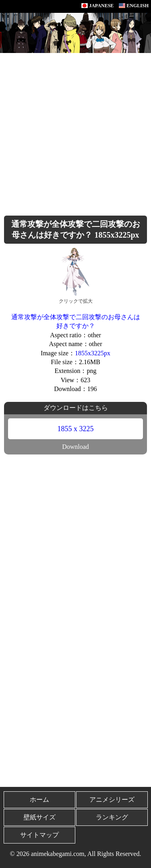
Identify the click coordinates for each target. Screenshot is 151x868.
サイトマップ (39, 835)
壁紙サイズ (39, 817)
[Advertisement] (75, 132)
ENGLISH (134, 6)
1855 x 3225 (76, 429)
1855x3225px (93, 353)
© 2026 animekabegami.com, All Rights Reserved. (76, 854)
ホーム (39, 800)
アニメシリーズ (112, 800)
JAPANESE (97, 6)
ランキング (112, 817)
